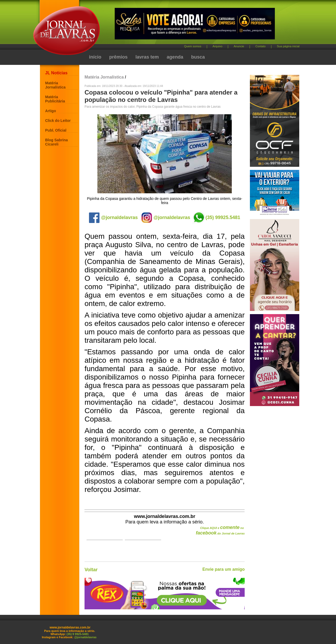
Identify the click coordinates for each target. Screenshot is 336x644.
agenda (175, 57)
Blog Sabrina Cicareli (56, 142)
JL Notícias (56, 73)
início (95, 57)
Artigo (51, 111)
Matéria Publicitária (55, 99)
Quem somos (193, 46)
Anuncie (239, 46)
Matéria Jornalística (55, 85)
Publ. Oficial (56, 130)
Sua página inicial (288, 46)
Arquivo (217, 46)
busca (198, 57)
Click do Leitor (58, 121)
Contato (261, 46)
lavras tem (147, 57)
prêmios (118, 57)
